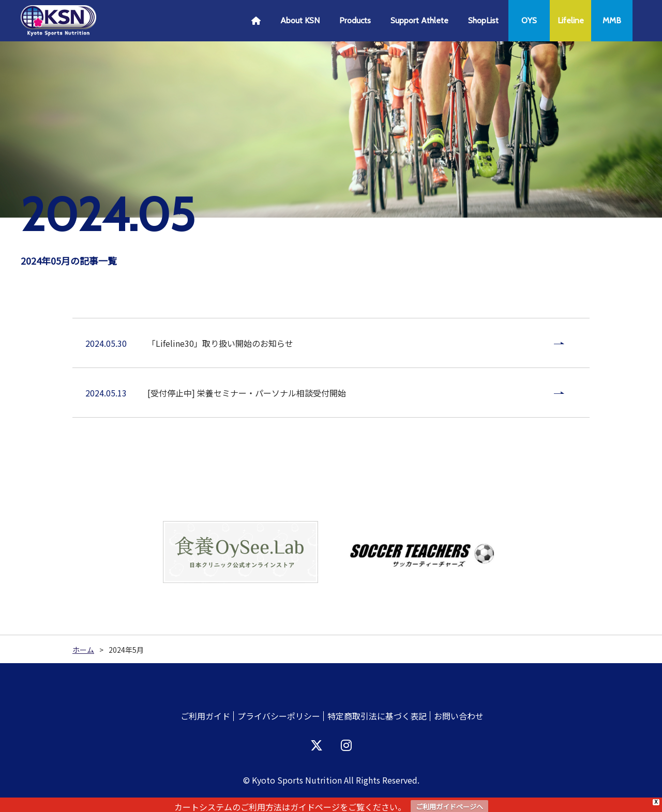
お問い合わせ (459, 716)
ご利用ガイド (205, 716)
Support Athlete (419, 20)
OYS (529, 20)
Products (355, 20)
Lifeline (571, 20)
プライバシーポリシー (279, 716)
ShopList (483, 20)
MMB (612, 20)
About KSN (300, 20)
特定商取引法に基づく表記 (377, 716)
